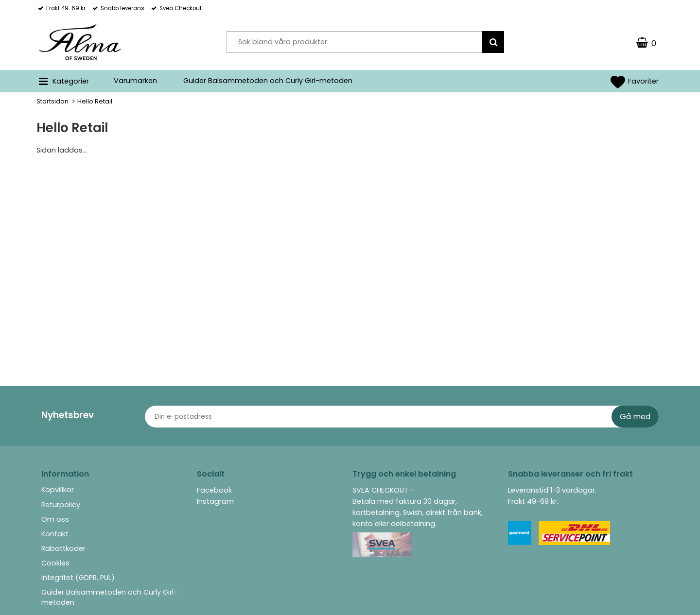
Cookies (55, 563)
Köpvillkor (58, 490)
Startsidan (52, 101)
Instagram (215, 501)
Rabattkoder (63, 548)
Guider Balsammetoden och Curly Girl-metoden (268, 81)
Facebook (214, 490)
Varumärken (135, 81)
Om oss (55, 519)
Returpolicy (61, 505)
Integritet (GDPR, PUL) (78, 578)
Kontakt (55, 534)
